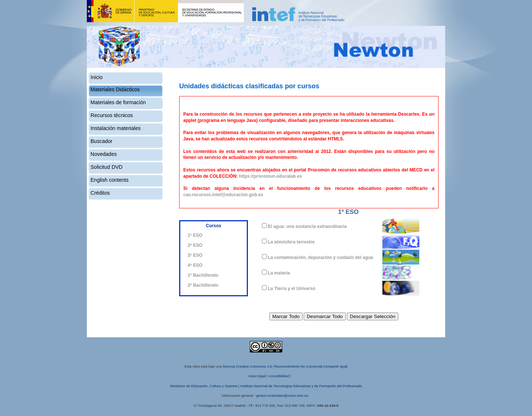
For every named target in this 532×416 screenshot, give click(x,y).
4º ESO (195, 265)
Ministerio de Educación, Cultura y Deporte (204, 386)
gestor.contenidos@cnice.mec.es (282, 395)
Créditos (100, 193)
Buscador (101, 141)
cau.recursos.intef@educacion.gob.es (223, 195)
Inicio (97, 77)
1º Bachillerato (203, 275)
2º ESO (195, 245)
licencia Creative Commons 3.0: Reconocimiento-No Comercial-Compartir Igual (285, 366)
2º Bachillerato (203, 285)
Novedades (104, 154)
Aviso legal (257, 376)
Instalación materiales (116, 128)
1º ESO (195, 235)
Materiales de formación (118, 102)
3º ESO (195, 255)
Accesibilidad (279, 376)
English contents (110, 180)
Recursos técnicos (112, 115)
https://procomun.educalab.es (271, 176)
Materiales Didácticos (115, 89)
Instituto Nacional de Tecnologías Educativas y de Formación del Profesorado (301, 386)
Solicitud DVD (107, 167)
